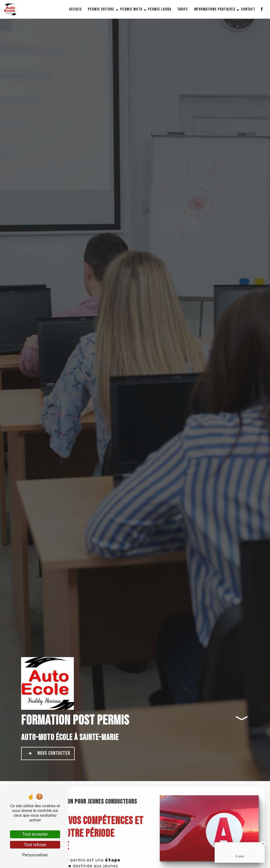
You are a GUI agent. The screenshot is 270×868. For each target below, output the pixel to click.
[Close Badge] (263, 844)
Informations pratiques (215, 9)
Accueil (76, 9)
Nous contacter (48, 753)
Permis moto (131, 9)
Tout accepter (35, 834)
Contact (248, 9)
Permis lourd (160, 9)
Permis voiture (101, 9)
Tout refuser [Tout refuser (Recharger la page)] (35, 845)
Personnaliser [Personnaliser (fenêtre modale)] (35, 855)
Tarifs (183, 9)
